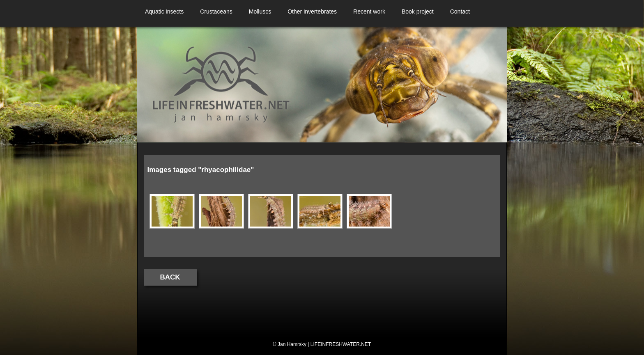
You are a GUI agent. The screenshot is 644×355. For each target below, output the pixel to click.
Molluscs (260, 11)
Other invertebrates (312, 11)
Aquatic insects (164, 11)
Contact (460, 11)
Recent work (369, 11)
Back (170, 277)
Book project (418, 11)
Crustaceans (216, 11)
